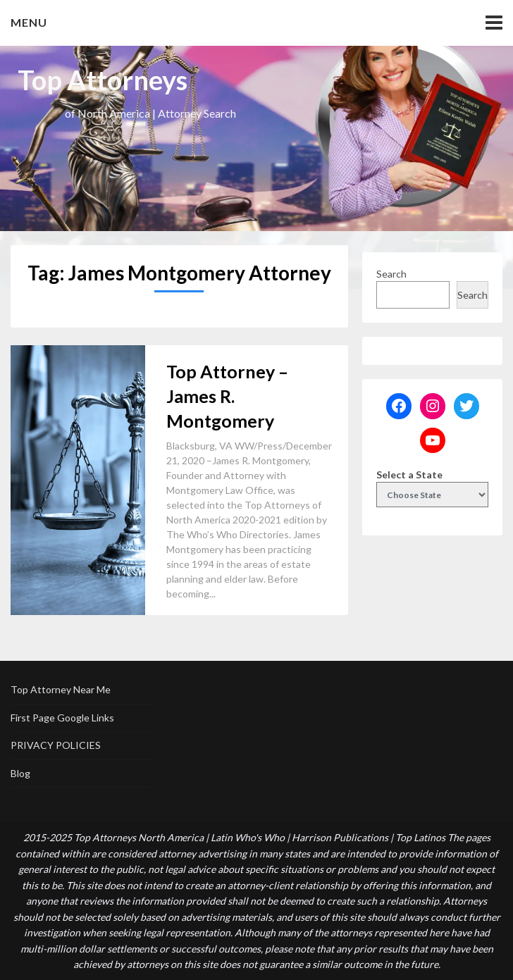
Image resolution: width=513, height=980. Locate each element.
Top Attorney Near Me (61, 689)
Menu (29, 22)
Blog (20, 773)
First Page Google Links (62, 718)
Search (391, 274)
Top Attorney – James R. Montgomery (227, 396)
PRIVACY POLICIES (56, 745)
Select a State (409, 475)
